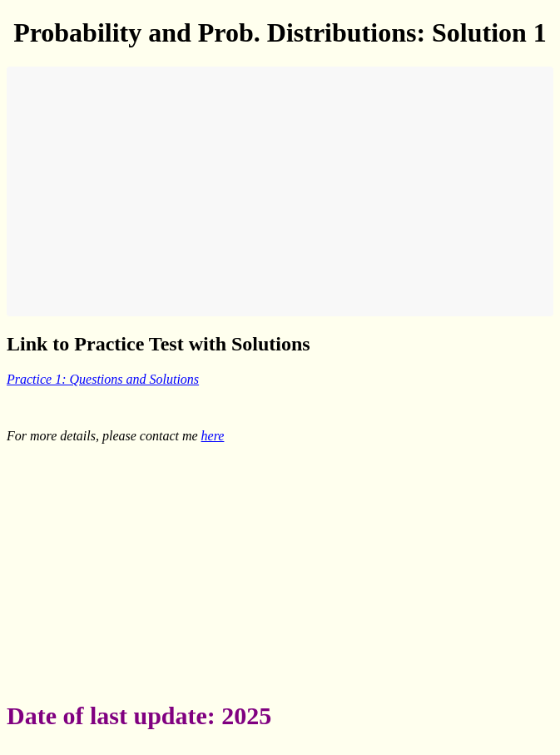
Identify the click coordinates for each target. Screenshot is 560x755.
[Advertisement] (280, 191)
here (213, 436)
